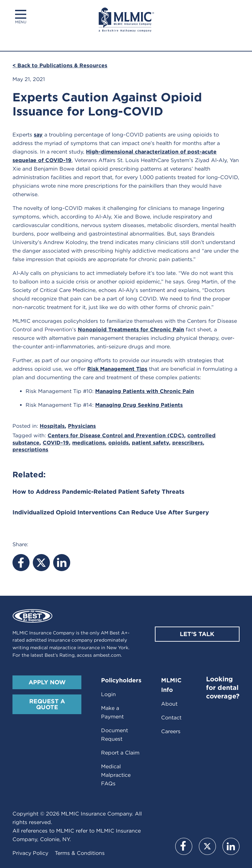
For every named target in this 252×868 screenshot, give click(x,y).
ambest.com (107, 655)
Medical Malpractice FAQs (116, 775)
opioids (118, 443)
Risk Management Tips (117, 369)
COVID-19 (56, 443)
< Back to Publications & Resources (60, 65)
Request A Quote (47, 704)
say (38, 135)
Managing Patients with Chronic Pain (145, 391)
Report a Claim (120, 753)
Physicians (82, 426)
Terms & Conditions (80, 853)
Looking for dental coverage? (223, 688)
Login (108, 694)
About (169, 704)
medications (89, 443)
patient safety (150, 443)
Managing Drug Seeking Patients (139, 405)
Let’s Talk (197, 634)
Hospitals (52, 426)
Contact (171, 718)
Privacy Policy (30, 853)
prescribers (188, 443)
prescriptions (30, 450)
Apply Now (47, 682)
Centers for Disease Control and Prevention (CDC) (116, 435)
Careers (171, 731)
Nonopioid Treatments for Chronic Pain (131, 330)
